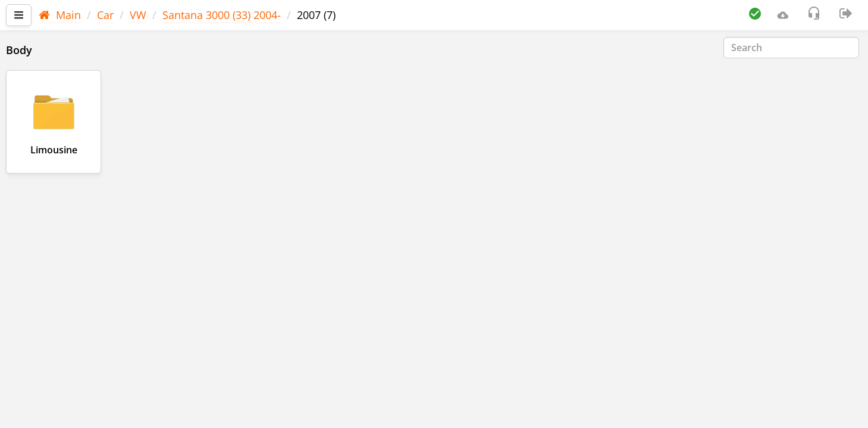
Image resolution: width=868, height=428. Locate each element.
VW (138, 15)
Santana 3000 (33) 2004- (222, 15)
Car (105, 15)
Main (60, 15)
